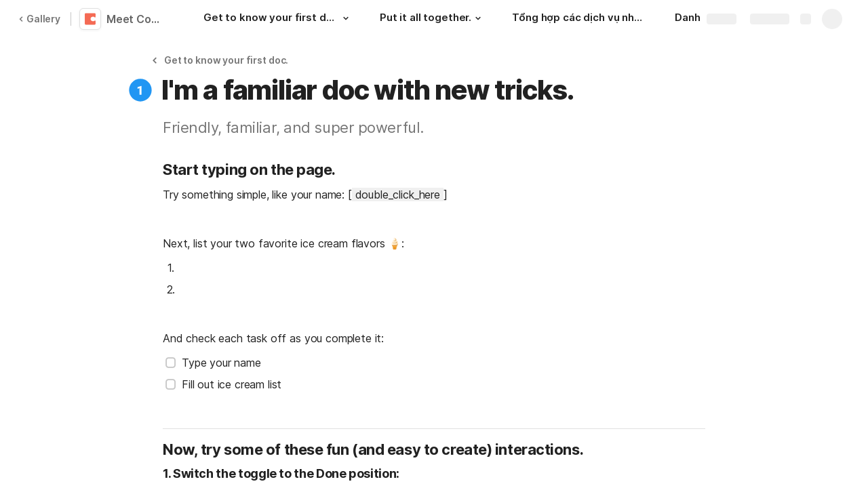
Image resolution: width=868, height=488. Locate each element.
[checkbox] (171, 363)
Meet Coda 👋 (137, 19)
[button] (346, 18)
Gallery (39, 19)
